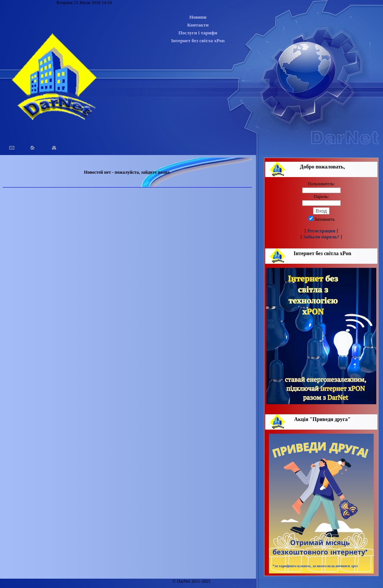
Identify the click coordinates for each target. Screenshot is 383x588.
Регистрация (321, 231)
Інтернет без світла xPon (198, 41)
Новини (198, 17)
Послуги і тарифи (198, 33)
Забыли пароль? (321, 237)
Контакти (198, 25)
